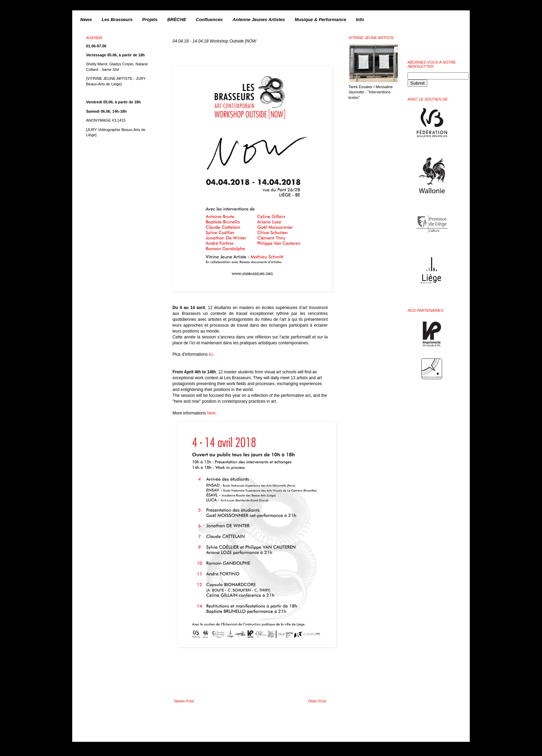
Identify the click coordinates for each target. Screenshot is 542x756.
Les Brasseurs (117, 20)
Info (360, 20)
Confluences (209, 20)
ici (211, 354)
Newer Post (184, 701)
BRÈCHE (177, 20)
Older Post (317, 701)
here (211, 413)
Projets (150, 20)
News (86, 20)
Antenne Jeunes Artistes (259, 20)
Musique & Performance (321, 20)
